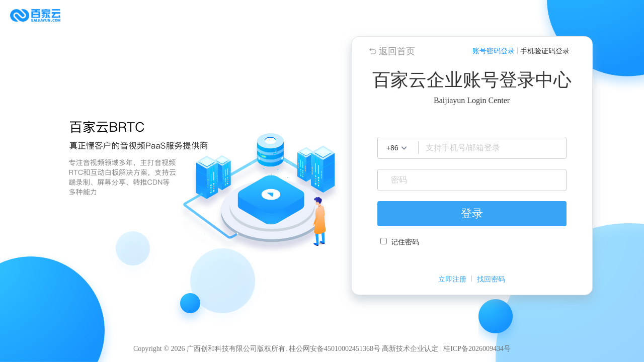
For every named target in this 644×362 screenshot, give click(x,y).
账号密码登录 (494, 51)
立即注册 (452, 279)
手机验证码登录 (545, 51)
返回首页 (397, 51)
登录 (472, 213)
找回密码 (491, 279)
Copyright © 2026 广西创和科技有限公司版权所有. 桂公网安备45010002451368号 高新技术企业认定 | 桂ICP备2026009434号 (322, 349)
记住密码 (405, 242)
